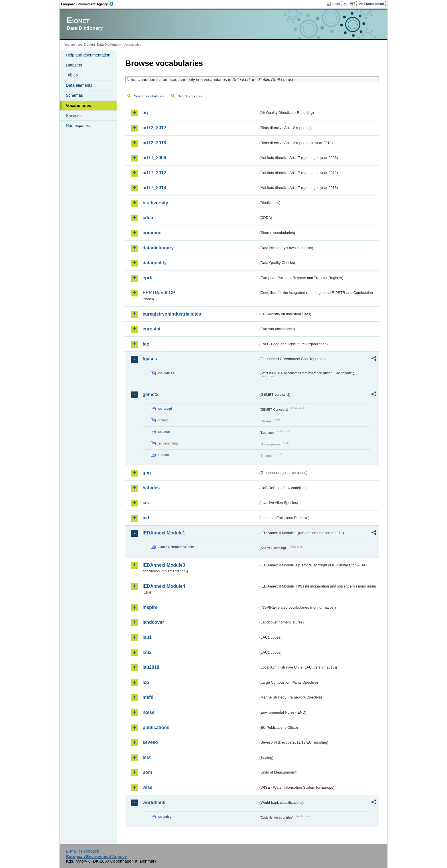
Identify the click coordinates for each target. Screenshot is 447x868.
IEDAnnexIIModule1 (164, 533)
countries (166, 373)
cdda (148, 218)
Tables (72, 75)
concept (165, 408)
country (165, 816)
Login (336, 4)
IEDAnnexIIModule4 (164, 586)
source (164, 432)
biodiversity (155, 203)
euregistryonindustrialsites (172, 314)
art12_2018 (154, 143)
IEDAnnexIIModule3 (164, 565)
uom (147, 772)
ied (146, 518)
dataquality (155, 263)
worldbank (154, 803)
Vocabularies (79, 106)
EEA (89, 4)
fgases (150, 359)
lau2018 (151, 667)
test (147, 757)
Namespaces (78, 126)
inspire (150, 607)
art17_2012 (154, 173)
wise (148, 787)
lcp (146, 682)
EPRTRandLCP (159, 293)
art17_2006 (154, 158)
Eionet (88, 45)
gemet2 (151, 394)
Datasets (74, 65)
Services (74, 116)
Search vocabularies (149, 96)
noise (149, 712)
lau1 (147, 637)
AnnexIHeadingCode (176, 547)
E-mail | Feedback (82, 851)
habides (151, 488)
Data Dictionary (108, 45)
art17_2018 (154, 188)
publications (156, 727)
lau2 (147, 652)
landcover (153, 622)
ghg (147, 473)
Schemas (74, 95)
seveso (150, 742)
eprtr (148, 278)
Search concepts (190, 96)
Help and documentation (88, 55)
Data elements (79, 85)
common (152, 233)
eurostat (152, 329)
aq (145, 113)
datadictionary (158, 248)
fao (146, 344)
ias (146, 503)
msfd (148, 697)
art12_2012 (154, 128)
